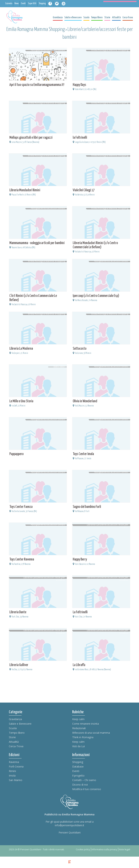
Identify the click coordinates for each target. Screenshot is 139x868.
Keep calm (78, 719)
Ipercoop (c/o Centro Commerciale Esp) (96, 296)
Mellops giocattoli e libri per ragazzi (31, 138)
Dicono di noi (80, 785)
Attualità (14, 742)
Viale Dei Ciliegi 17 (84, 190)
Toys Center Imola (83, 454)
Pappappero (16, 454)
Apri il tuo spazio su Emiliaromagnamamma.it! (37, 85)
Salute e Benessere (20, 724)
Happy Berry (80, 559)
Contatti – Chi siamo (84, 780)
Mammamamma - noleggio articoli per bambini (37, 243)
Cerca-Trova (16, 746)
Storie (12, 737)
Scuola (13, 728)
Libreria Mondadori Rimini (25, 190)
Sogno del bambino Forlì (87, 507)
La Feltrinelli (80, 612)
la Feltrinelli (80, 138)
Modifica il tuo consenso (87, 789)
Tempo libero (17, 733)
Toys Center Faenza (21, 507)
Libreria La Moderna (21, 349)
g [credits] (69, 862)
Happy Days (79, 85)
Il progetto (78, 776)
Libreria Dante (18, 612)
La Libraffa (79, 665)
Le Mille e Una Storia (21, 401)
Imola (12, 776)
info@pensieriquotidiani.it (69, 825)
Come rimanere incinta (86, 724)
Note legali (124, 849)
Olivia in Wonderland (85, 401)
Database (78, 766)
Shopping (78, 762)
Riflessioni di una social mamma (91, 733)
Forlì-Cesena (16, 766)
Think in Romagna (83, 737)
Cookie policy (83, 849)
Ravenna (14, 762)
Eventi (76, 771)
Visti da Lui (78, 746)
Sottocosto (80, 349)
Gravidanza (15, 719)
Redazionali (79, 728)
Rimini (12, 771)
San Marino (16, 780)
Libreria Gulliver (19, 665)
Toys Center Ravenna (22, 559)
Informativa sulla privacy (104, 849)
